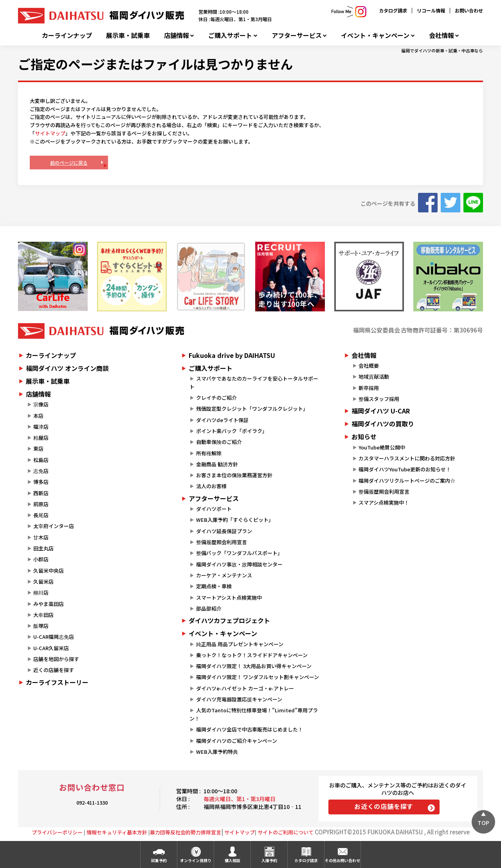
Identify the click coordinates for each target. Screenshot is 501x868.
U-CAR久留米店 (51, 648)
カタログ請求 (393, 10)
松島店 (41, 460)
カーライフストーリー (57, 682)
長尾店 (41, 515)
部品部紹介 (209, 608)
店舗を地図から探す (56, 659)
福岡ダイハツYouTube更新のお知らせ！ (405, 469)
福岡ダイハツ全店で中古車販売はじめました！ (250, 729)
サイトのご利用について (286, 832)
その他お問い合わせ (342, 860)
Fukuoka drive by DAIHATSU (232, 355)
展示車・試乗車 (128, 35)
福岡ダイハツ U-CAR (381, 411)
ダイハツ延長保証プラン (224, 531)
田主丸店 (43, 548)
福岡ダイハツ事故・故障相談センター (239, 564)
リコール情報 (431, 10)
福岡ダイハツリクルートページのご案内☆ (407, 481)
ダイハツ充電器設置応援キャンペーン (239, 699)
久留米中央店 (49, 571)
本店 (38, 416)
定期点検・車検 (214, 586)
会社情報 (442, 35)
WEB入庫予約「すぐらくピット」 (235, 520)
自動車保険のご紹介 (219, 442)
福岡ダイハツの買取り (383, 424)
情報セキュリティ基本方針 (117, 832)
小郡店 (41, 559)
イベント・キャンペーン (375, 35)
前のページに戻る (69, 163)
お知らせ (364, 437)
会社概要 (369, 366)
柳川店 (41, 592)
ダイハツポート (214, 509)
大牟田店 (43, 615)
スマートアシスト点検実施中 (229, 598)
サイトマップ (50, 133)
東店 (38, 448)
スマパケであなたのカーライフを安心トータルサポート (254, 383)
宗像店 (41, 404)
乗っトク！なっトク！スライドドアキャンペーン (252, 655)
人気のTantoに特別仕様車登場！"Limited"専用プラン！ (253, 714)
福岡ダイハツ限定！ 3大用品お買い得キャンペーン (254, 666)
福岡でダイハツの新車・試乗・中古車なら (442, 50)
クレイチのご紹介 (216, 398)
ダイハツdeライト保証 (222, 420)
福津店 (41, 427)
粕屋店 (41, 438)
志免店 (41, 471)
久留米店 (43, 581)
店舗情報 (177, 35)
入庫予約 (269, 860)
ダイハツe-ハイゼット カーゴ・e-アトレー (245, 688)
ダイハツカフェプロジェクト (229, 620)
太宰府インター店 (54, 526)
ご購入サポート (230, 35)
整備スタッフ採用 (379, 399)
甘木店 (41, 537)
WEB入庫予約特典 (217, 752)
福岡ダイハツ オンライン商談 (67, 368)
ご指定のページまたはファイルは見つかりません (155, 64)
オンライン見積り (196, 860)
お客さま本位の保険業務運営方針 (234, 475)
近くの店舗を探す (54, 670)
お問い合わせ (469, 10)
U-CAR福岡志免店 (54, 637)
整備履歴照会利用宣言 (222, 542)
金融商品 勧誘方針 (217, 464)
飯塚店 (41, 626)
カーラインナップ (67, 35)
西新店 (41, 493)
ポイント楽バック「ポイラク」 (232, 431)
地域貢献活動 (374, 376)
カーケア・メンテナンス (224, 575)
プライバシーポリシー (57, 832)
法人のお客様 (211, 486)
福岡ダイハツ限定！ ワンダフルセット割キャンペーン (258, 677)
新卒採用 (369, 388)
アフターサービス (297, 35)
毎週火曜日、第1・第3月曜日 (240, 799)
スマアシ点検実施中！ (384, 502)
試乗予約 (159, 860)
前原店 (41, 504)
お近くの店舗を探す (384, 806)
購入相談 (232, 860)
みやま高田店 (49, 604)
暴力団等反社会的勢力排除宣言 (186, 832)
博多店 (41, 482)
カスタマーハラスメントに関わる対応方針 (407, 458)
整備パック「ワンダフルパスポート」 (239, 553)
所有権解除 (209, 453)
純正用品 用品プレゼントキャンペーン (240, 644)
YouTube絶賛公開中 (382, 447)
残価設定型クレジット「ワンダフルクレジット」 (252, 409)
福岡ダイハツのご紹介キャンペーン (237, 741)
